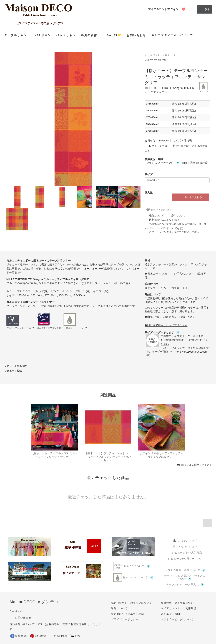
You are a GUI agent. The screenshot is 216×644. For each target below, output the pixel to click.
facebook (18, 636)
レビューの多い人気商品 (185, 553)
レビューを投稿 (13, 371)
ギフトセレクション (185, 547)
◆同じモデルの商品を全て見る (194, 465)
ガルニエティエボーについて (172, 35)
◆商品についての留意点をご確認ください (170, 317)
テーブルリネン (17, 35)
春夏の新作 (91, 35)
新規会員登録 (179, 146)
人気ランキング (185, 541)
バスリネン (43, 35)
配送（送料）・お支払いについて (132, 603)
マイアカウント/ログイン (163, 9)
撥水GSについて (133, 566)
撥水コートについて (133, 577)
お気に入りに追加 (159, 210)
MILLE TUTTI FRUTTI (155, 60)
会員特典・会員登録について (179, 603)
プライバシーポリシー (125, 619)
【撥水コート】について (75, 328)
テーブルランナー (153, 55)
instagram (58, 636)
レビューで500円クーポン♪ (185, 559)
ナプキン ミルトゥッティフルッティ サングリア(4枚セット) (162, 455)
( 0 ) (204, 9)
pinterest (38, 636)
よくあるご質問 (170, 614)
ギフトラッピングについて (177, 619)
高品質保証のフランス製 (49, 328)
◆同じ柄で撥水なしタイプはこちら (166, 325)
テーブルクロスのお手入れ (185, 585)
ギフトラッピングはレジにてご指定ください (172, 232)
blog (75, 636)
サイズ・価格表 (182, 140)
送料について (176, 215)
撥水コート (170, 55)
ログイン (152, 146)
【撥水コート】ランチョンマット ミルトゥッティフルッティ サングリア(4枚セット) (108, 457)
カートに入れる (191, 197)
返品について (154, 215)
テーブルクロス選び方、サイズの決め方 (185, 577)
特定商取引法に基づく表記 (162, 220)
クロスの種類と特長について (185, 570)
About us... (17, 611)
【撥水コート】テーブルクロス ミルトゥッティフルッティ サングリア (54, 455)
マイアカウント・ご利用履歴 (179, 608)
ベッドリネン (66, 35)
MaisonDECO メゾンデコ (34, 602)
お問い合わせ (136, 35)
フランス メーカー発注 (163, 163)
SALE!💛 (114, 35)
